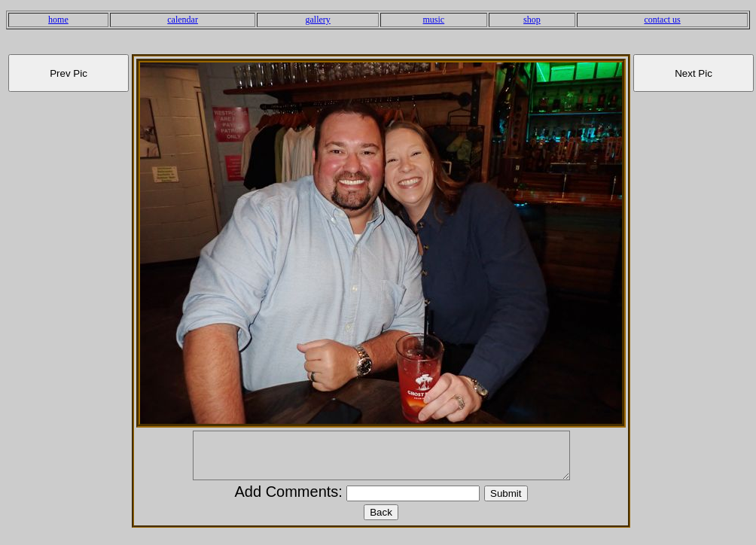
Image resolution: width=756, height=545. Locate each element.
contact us (662, 20)
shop (532, 20)
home (58, 20)
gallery (318, 20)
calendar (183, 20)
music (434, 20)
